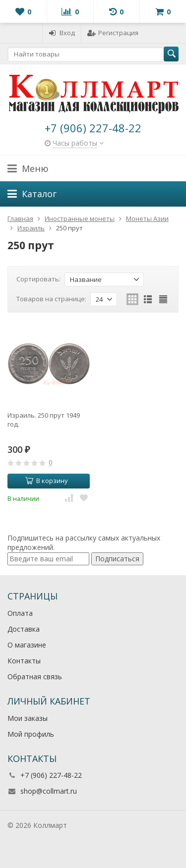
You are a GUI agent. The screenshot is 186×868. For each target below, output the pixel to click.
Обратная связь (35, 677)
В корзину (47, 481)
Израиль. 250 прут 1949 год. (44, 420)
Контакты (24, 661)
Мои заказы (28, 718)
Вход (62, 33)
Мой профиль (31, 734)
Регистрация (113, 33)
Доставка (24, 629)
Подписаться (117, 559)
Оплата (20, 613)
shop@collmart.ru (49, 791)
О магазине (27, 645)
